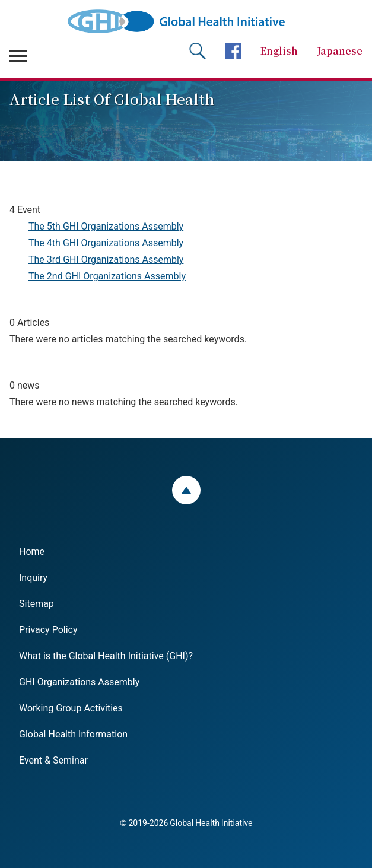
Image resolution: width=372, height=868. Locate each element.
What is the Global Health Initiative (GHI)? (106, 655)
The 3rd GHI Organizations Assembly (106, 259)
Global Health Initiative (186, 21)
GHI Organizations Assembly (79, 681)
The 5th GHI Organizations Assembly (106, 225)
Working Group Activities (71, 707)
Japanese (340, 51)
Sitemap (36, 603)
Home (32, 551)
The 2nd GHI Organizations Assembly (107, 275)
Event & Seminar (53, 759)
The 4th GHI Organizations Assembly (106, 242)
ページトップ (186, 490)
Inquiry (33, 577)
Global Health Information (73, 733)
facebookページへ (233, 51)
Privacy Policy (48, 629)
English (279, 51)
